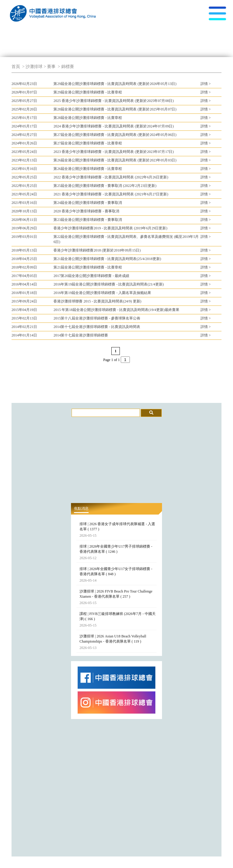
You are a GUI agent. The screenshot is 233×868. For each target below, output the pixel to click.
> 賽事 (49, 67)
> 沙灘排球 (32, 67)
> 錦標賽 (65, 67)
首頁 (16, 67)
